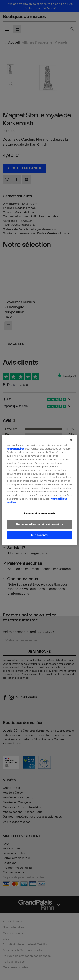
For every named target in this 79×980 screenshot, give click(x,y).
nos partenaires (15, 449)
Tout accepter (39, 535)
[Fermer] (71, 440)
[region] (39, 490)
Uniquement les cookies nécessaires (39, 524)
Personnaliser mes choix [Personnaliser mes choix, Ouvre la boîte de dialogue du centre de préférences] (39, 514)
